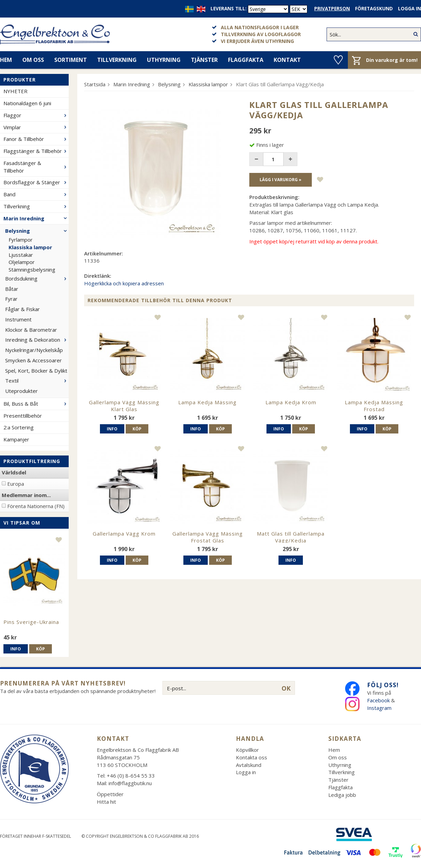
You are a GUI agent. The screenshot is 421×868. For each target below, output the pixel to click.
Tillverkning (117, 60)
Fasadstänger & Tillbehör (36, 167)
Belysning (37, 231)
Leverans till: (229, 9)
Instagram (380, 708)
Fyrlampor (21, 240)
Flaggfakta (246, 60)
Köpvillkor (247, 750)
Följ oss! (383, 685)
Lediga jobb (342, 795)
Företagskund (374, 9)
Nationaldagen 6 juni (27, 103)
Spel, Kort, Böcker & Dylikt (36, 371)
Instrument (18, 319)
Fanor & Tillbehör (36, 139)
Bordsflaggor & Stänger (36, 182)
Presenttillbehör (23, 416)
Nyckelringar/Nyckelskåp (34, 350)
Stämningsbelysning (32, 270)
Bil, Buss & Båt (36, 404)
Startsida (95, 84)
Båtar (12, 289)
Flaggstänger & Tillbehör (36, 151)
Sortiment (71, 60)
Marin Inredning (36, 218)
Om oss (33, 60)
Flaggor (36, 115)
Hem (334, 750)
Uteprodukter (21, 391)
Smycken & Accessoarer (33, 360)
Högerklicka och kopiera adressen (124, 283)
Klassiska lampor (30, 247)
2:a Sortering (19, 427)
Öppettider (110, 794)
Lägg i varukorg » (281, 180)
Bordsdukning (37, 278)
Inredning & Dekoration (37, 340)
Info (16, 649)
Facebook (378, 700)
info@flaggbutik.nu (130, 783)
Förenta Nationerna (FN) (36, 506)
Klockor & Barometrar (31, 330)
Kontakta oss (252, 757)
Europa (16, 484)
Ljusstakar (21, 255)
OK (286, 688)
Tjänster (204, 60)
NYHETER (15, 91)
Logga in (409, 9)
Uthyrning (164, 60)
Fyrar (11, 299)
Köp (41, 649)
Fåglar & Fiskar (22, 309)
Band (36, 194)
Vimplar (36, 127)
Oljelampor (22, 262)
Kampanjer (16, 439)
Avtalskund (249, 765)
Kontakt (287, 60)
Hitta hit (106, 802)
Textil (37, 381)
